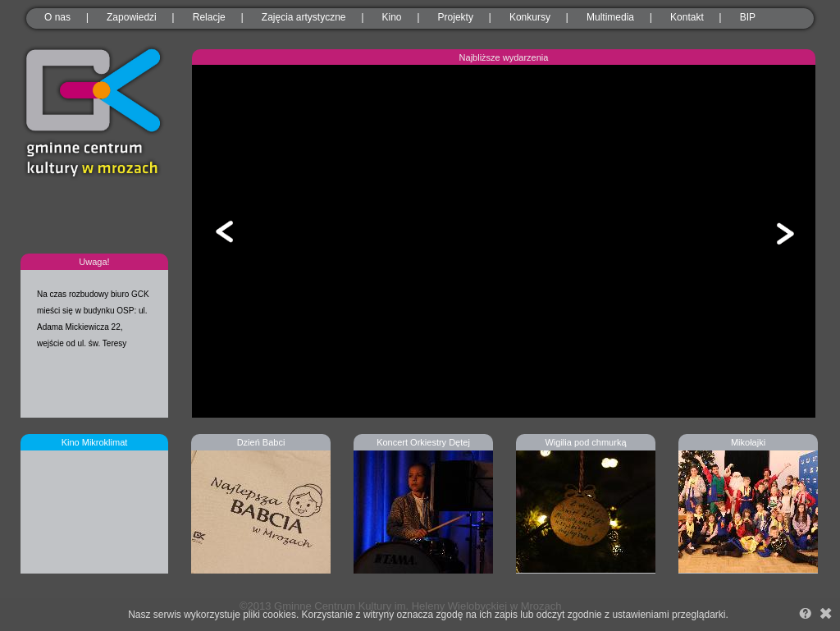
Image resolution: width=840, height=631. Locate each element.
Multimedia (610, 17)
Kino (392, 17)
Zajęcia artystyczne (304, 17)
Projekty (456, 17)
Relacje (209, 17)
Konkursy (530, 17)
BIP (748, 17)
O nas (57, 17)
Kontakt (687, 17)
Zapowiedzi (132, 17)
